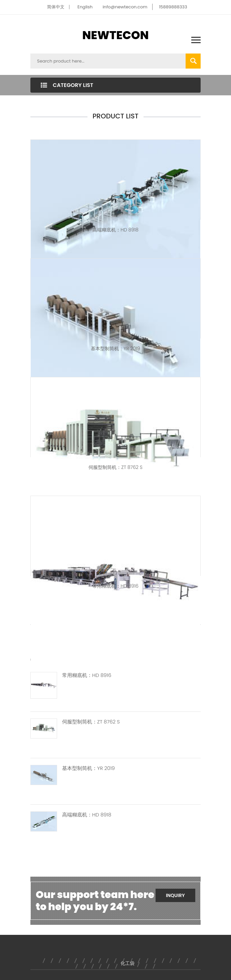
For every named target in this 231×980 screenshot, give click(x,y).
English (85, 7)
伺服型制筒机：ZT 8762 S (115, 467)
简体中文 (56, 7)
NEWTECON (116, 35)
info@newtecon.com (125, 7)
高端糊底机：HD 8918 (115, 230)
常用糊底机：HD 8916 (115, 586)
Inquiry (175, 895)
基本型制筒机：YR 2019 (115, 349)
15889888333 (173, 7)
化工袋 (128, 963)
